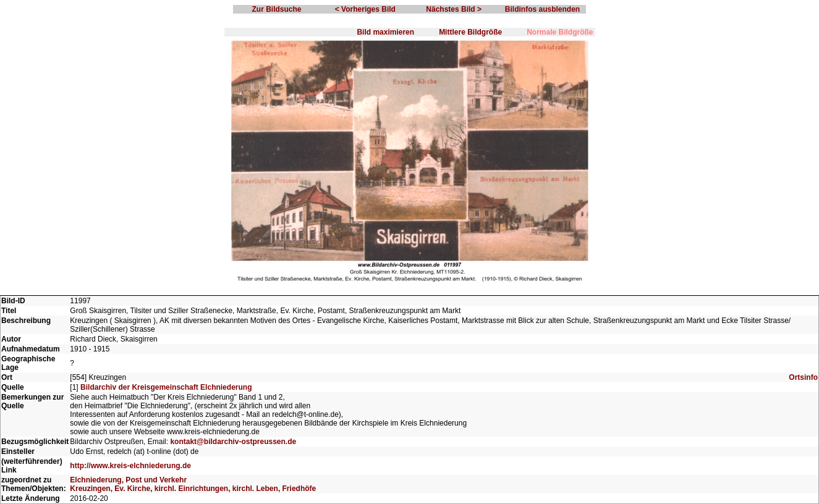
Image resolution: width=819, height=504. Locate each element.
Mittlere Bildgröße (470, 32)
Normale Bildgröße (560, 32)
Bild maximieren (385, 32)
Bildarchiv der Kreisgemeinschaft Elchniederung (166, 387)
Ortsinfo (803, 377)
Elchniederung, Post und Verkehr (128, 480)
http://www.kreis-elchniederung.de (130, 466)
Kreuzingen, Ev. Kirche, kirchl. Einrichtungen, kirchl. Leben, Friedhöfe (193, 489)
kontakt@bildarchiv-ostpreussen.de (233, 442)
